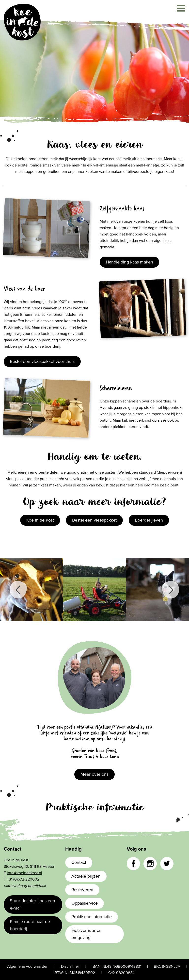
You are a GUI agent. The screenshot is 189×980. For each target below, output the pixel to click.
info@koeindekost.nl (24, 873)
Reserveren (82, 890)
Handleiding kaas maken (129, 262)
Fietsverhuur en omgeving (87, 934)
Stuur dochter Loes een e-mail (32, 904)
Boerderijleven (149, 520)
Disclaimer (70, 966)
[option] (31, 590)
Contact (79, 862)
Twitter (167, 864)
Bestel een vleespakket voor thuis (42, 361)
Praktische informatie (92, 917)
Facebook (133, 864)
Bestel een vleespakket (94, 520)
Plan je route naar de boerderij (30, 925)
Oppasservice (85, 903)
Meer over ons (94, 774)
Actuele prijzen (86, 876)
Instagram (150, 864)
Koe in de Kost (40, 520)
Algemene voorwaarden (28, 966)
